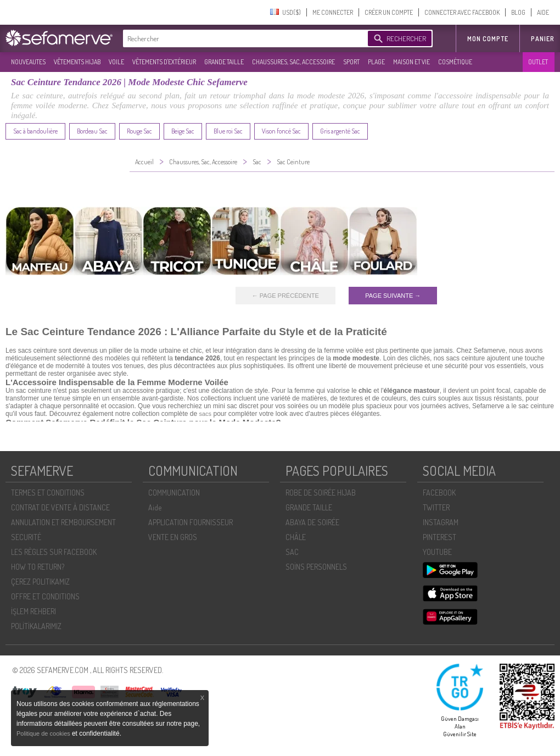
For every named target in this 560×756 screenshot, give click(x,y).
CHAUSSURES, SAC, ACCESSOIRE (293, 62)
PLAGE (376, 62)
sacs (206, 414)
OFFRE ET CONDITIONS (45, 596)
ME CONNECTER (333, 12)
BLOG (518, 12)
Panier (543, 39)
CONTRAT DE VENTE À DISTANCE (60, 507)
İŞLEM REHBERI (33, 611)
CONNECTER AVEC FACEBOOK (462, 12)
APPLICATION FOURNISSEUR (191, 522)
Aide (155, 507)
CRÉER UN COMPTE (389, 12)
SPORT (351, 62)
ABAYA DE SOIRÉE (312, 522)
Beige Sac (183, 131)
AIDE (543, 12)
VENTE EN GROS (173, 537)
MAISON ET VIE (411, 62)
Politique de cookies (44, 733)
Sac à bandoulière (35, 131)
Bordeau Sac (92, 131)
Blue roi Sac (228, 131)
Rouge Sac (139, 131)
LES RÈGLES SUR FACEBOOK (54, 552)
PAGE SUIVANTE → (393, 296)
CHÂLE (296, 537)
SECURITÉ (26, 537)
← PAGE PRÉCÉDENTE (285, 296)
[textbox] (243, 38)
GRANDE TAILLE (224, 62)
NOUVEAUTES (28, 62)
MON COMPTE (488, 39)
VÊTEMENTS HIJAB (77, 62)
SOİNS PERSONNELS (316, 567)
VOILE (116, 62)
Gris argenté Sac (340, 131)
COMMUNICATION (174, 493)
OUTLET (538, 62)
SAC (292, 552)
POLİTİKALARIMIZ (36, 626)
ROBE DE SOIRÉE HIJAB (321, 493)
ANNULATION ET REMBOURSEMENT (63, 522)
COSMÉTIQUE (455, 62)
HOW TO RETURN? (38, 567)
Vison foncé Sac (281, 131)
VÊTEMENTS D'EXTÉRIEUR (164, 62)
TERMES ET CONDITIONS (48, 493)
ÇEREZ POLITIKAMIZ (40, 582)
